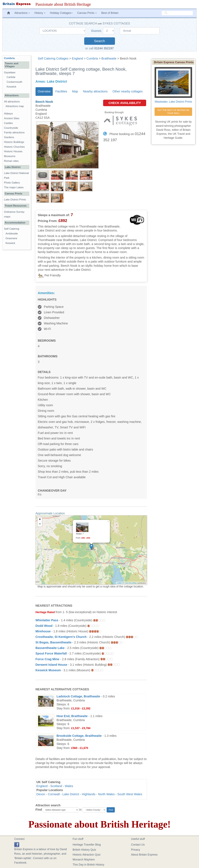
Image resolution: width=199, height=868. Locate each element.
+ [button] (40, 520)
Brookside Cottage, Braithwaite (79, 736)
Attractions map (15, 106)
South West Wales (130, 794)
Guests (97, 31)
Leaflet (119, 583)
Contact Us (138, 845)
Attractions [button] (22, 13)
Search (99, 41)
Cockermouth (14, 82)
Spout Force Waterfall (51, 653)
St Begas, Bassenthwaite (53, 642)
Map (75, 91)
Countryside (11, 128)
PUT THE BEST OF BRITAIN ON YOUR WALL (174, 112)
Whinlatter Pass (47, 620)
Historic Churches (14, 147)
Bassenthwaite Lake (50, 648)
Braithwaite (109, 58)
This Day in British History (89, 865)
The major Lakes (14, 187)
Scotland (56, 786)
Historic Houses (13, 151)
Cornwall (54, 794)
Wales (69, 786)
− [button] (40, 524)
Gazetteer (10, 73)
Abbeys (8, 114)
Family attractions (14, 133)
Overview (44, 91)
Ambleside (12, 234)
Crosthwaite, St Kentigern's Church (61, 637)
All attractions (12, 102)
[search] (177, 13)
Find (39, 810)
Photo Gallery (12, 183)
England (77, 58)
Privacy (136, 850)
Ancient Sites (12, 118)
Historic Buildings (14, 142)
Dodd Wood (44, 626)
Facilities (61, 91)
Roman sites (11, 161)
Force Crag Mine (47, 659)
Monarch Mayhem (84, 860)
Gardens (9, 137)
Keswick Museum (48, 670)
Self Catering (12, 229)
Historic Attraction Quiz (87, 855)
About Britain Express (144, 855)
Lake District (71, 794)
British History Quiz (84, 850)
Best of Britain (110, 13)
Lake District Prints (15, 200)
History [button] (40, 13)
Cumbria (92, 58)
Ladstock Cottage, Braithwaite (78, 696)
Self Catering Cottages (53, 58)
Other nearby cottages (128, 91)
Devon (41, 794)
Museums (10, 156)
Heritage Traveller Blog (87, 845)
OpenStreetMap (131, 583)
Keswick (11, 87)
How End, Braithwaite (72, 716)
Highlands (89, 794)
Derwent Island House (51, 665)
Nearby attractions (95, 91)
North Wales (106, 794)
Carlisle (11, 77)
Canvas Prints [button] (87, 13)
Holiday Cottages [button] (61, 13)
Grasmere (11, 238)
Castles (8, 123)
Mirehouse (43, 631)
